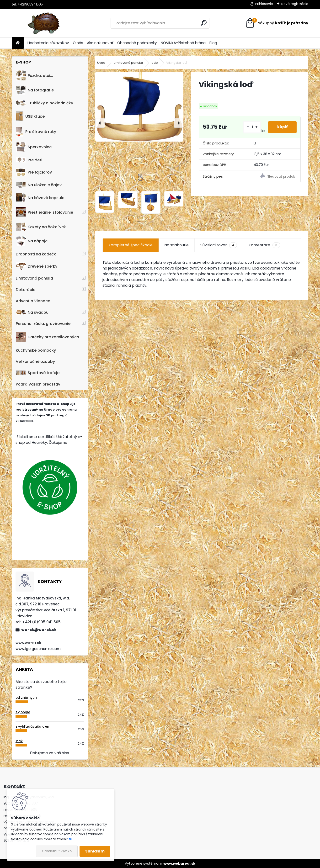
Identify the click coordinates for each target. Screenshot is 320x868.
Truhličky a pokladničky (44, 103)
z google (23, 712)
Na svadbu (32, 312)
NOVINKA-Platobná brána (183, 43)
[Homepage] (18, 43)
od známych (26, 698)
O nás (78, 43)
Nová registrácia (295, 4)
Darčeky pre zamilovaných (47, 337)
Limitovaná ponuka (34, 278)
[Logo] (45, 23)
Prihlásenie (264, 4)
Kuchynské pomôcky (36, 350)
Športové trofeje (38, 373)
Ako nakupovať (100, 43)
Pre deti (29, 160)
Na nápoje (32, 241)
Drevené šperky (37, 266)
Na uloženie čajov (39, 185)
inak (19, 741)
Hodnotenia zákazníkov (48, 43)
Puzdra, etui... (34, 75)
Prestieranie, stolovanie (44, 212)
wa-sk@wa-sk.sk (39, 630)
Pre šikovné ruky (36, 132)
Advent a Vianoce (33, 301)
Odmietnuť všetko (57, 851)
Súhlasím (95, 851)
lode (154, 63)
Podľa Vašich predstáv (38, 384)
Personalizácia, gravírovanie (43, 324)
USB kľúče (30, 116)
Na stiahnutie (176, 245)
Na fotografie (35, 90)
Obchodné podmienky (137, 43)
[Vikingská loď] (139, 107)
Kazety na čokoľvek (41, 227)
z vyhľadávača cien (32, 727)
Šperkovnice (34, 147)
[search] (204, 23)
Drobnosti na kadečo (36, 254)
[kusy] (252, 127)
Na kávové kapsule (40, 198)
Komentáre (264, 245)
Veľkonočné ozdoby (35, 362)
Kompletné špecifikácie (131, 245)
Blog (213, 43)
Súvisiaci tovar (219, 245)
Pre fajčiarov (34, 172)
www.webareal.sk (179, 863)
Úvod (101, 63)
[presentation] (100, 123)
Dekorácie (26, 290)
